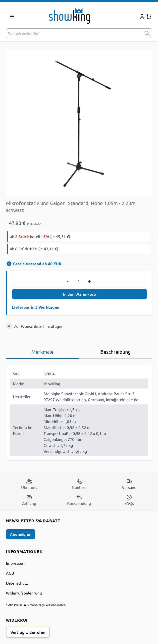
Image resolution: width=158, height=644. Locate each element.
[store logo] (78, 16)
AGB (10, 573)
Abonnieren (21, 534)
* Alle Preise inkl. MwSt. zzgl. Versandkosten (36, 605)
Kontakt (79, 484)
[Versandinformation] (9, 264)
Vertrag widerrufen (28, 632)
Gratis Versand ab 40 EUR (34, 264)
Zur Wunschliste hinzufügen (39, 326)
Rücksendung (79, 500)
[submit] (147, 33)
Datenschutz (17, 583)
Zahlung (29, 500)
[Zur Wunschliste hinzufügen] (9, 326)
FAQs (129, 500)
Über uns (29, 484)
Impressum (16, 563)
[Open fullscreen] (79, 123)
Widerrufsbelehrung (24, 593)
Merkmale (42, 352)
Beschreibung (116, 352)
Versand (129, 484)
